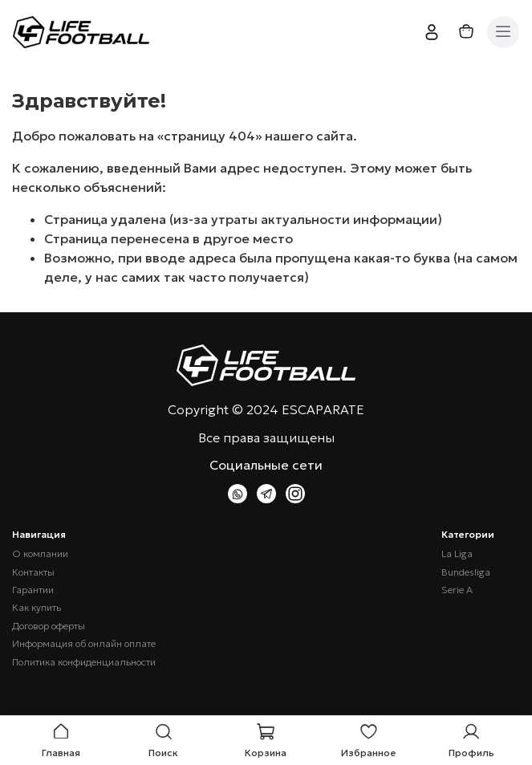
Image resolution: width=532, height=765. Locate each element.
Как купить (37, 608)
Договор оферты (49, 626)
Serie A (457, 590)
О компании (40, 554)
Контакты (33, 572)
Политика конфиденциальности (84, 662)
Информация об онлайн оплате (84, 644)
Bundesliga (466, 572)
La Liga (457, 554)
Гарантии (33, 590)
